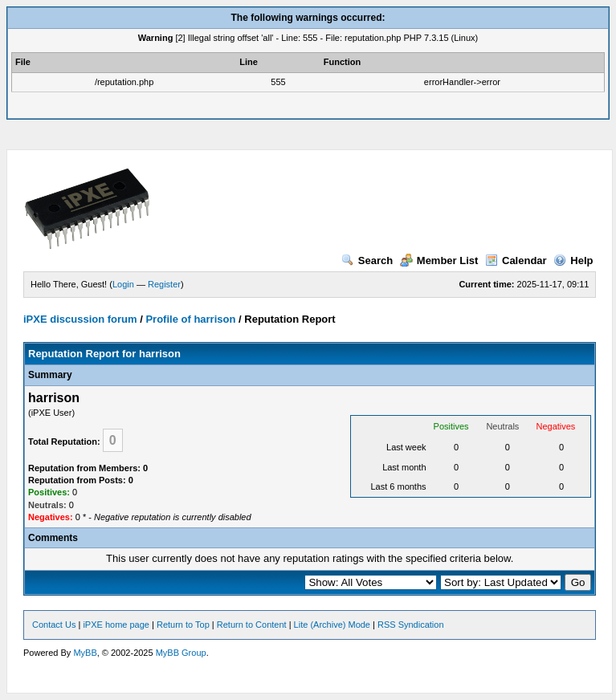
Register (164, 284)
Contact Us (54, 625)
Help (573, 260)
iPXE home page (116, 625)
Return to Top (183, 625)
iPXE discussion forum (80, 319)
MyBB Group (181, 653)
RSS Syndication (411, 625)
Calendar (516, 260)
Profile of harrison (190, 319)
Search (367, 260)
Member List (439, 260)
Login (123, 284)
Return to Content (252, 625)
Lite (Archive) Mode (332, 625)
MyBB (85, 653)
